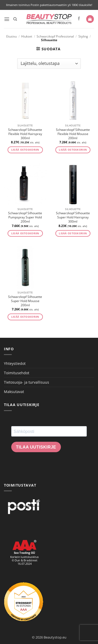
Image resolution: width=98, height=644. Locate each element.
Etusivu (11, 36)
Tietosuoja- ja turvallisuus (27, 382)
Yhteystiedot (15, 363)
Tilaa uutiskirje (36, 447)
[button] (7, 19)
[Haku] (15, 19)
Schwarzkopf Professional (55, 36)
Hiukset (27, 36)
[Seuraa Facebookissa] (79, 19)
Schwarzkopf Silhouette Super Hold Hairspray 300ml (73, 217)
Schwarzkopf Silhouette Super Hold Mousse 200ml (25, 301)
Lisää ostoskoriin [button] (25, 150)
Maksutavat (14, 392)
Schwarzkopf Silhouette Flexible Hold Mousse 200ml (73, 134)
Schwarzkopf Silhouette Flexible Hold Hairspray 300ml (25, 134)
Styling (83, 36)
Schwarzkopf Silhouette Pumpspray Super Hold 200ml (25, 217)
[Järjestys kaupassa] (49, 64)
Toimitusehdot (17, 373)
